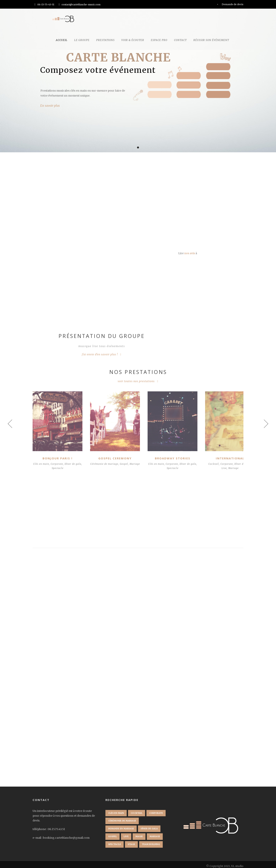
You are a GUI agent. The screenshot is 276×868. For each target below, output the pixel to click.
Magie (139, 833)
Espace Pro (159, 40)
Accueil (62, 40)
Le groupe (82, 40)
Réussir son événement (211, 40)
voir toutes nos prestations (136, 381)
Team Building (151, 841)
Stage (131, 841)
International (220, 455)
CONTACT (180, 40)
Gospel (125, 460)
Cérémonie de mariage (105, 460)
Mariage (111, 465)
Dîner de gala (233, 460)
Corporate (59, 460)
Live (214, 465)
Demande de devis (233, 4)
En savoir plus (50, 106)
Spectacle (60, 465)
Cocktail (203, 460)
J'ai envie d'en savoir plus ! (100, 354)
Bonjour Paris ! (56, 455)
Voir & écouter (133, 40)
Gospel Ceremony (111, 455)
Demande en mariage (121, 825)
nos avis (190, 253)
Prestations (105, 40)
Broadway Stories (165, 455)
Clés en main (43, 460)
